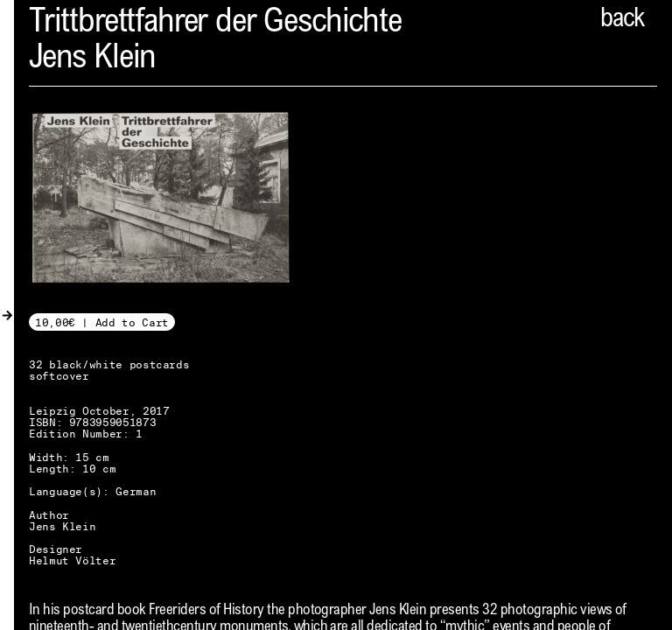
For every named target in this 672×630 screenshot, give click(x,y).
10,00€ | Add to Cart (102, 322)
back (622, 20)
